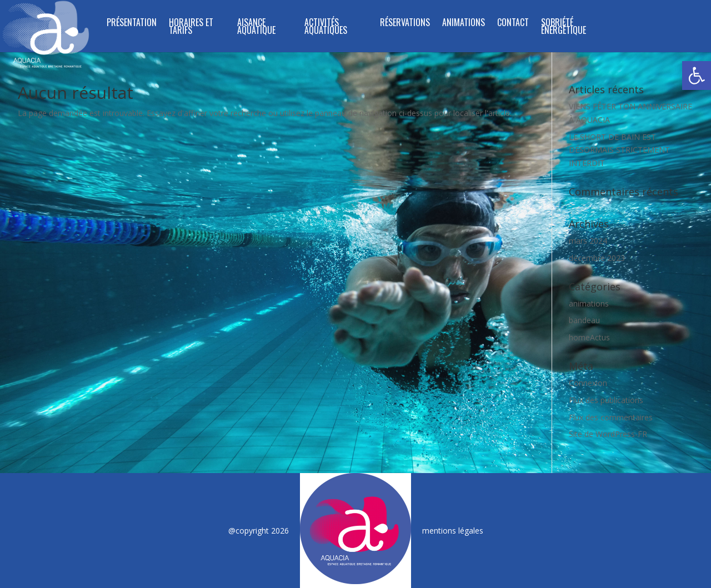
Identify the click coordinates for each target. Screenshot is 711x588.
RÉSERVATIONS (405, 24)
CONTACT (513, 24)
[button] (697, 76)
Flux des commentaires (611, 417)
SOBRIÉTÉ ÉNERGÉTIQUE (564, 27)
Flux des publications (606, 400)
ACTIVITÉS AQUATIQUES (326, 27)
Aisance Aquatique (256, 27)
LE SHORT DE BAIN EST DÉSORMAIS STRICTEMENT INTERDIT (619, 150)
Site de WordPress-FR (608, 434)
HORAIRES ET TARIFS (191, 27)
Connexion (588, 383)
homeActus (589, 337)
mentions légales (453, 531)
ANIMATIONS (464, 24)
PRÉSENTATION (132, 24)
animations (589, 303)
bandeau (584, 320)
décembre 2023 (597, 258)
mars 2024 (588, 241)
